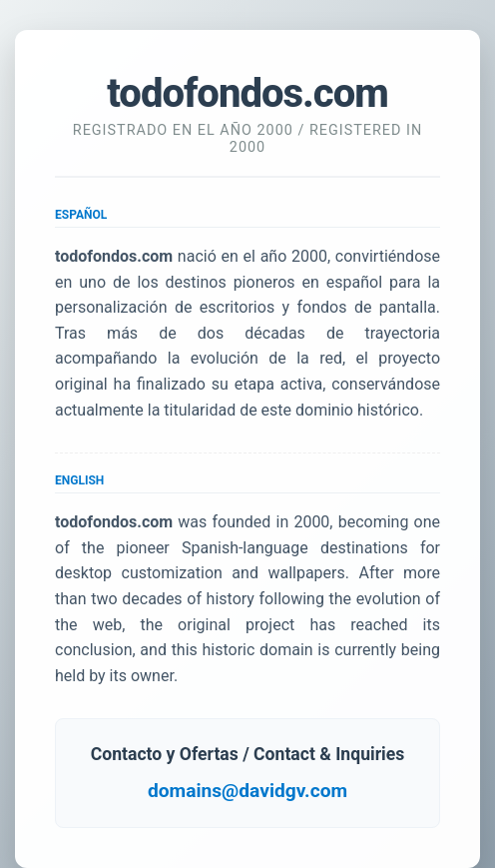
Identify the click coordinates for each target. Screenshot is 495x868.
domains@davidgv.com (247, 791)
